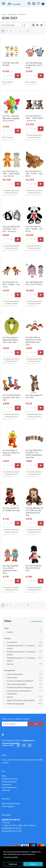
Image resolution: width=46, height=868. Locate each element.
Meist (4, 776)
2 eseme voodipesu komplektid (20, 681)
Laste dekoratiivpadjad (16, 684)
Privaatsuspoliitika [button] (11, 857)
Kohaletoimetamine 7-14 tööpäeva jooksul (21, 659)
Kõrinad (10, 697)
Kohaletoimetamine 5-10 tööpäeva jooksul (21, 653)
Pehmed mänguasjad (15, 704)
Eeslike (10, 632)
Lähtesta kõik (36, 621)
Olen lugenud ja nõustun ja (18, 742)
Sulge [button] (41, 848)
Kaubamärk (12, 14)
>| (28, 31)
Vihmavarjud (12, 678)
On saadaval (12, 642)
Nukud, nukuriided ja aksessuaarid (21, 700)
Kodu (4, 14)
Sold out (10, 664)
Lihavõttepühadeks (15, 674)
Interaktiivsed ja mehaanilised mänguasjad (19, 692)
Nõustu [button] (33, 864)
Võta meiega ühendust (11, 804)
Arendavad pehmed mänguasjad (20, 687)
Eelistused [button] (13, 864)
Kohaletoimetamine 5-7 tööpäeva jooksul (21, 647)
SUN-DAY (22, 14)
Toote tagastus (8, 806)
